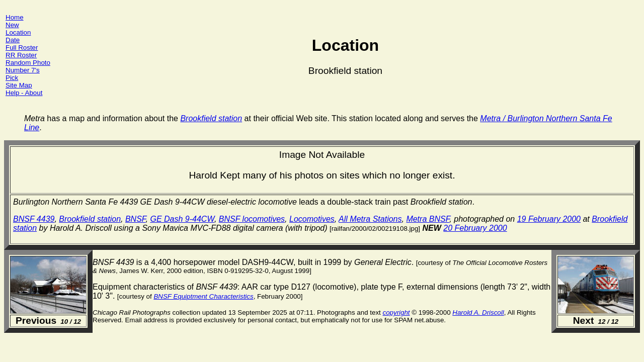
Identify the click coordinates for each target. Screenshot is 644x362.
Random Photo (28, 63)
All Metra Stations (370, 219)
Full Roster (22, 48)
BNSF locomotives (252, 219)
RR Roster (21, 55)
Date (13, 40)
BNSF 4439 (34, 219)
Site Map (19, 85)
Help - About (24, 93)
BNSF (136, 219)
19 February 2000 (549, 219)
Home (15, 17)
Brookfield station (90, 219)
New (12, 25)
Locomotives (312, 219)
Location (18, 32)
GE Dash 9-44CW (182, 219)
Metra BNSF (428, 219)
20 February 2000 (475, 228)
